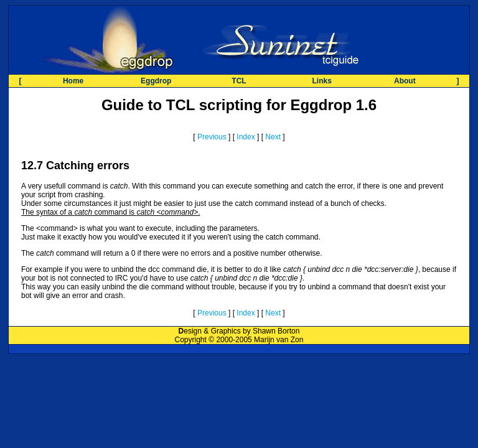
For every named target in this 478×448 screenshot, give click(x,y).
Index (246, 137)
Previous (212, 137)
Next (273, 137)
